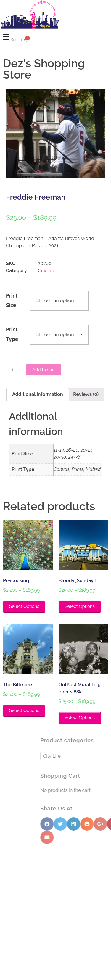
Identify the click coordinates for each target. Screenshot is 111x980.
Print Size (12, 300)
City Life (47, 271)
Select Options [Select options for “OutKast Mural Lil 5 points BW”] (80, 718)
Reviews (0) (86, 394)
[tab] (38, 394)
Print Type (12, 334)
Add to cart (44, 370)
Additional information (37, 394)
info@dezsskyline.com (27, 941)
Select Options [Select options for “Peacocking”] (24, 606)
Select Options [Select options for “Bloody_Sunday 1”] (80, 606)
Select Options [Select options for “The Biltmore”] (24, 710)
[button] (55, 861)
